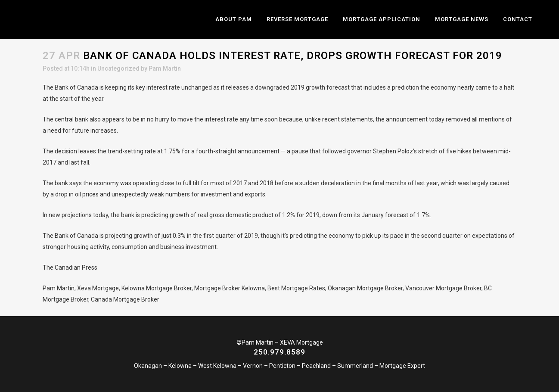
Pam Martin (165, 68)
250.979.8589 (279, 352)
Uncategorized (118, 68)
